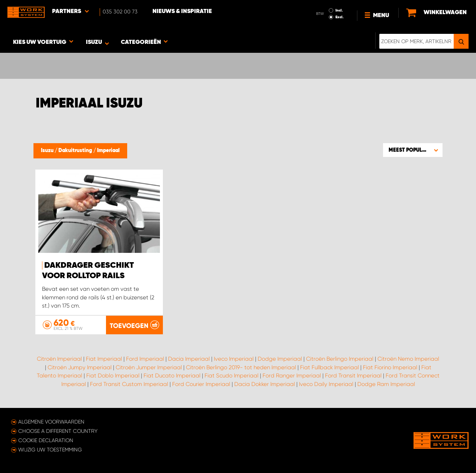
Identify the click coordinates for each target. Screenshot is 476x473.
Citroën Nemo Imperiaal (408, 359)
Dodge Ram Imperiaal (386, 384)
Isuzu (48, 151)
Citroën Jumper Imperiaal (149, 367)
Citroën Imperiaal (59, 359)
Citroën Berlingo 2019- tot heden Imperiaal (241, 367)
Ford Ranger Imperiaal (292, 376)
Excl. (340, 17)
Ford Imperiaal (145, 359)
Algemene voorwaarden (51, 422)
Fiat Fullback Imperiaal (329, 367)
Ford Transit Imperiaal (353, 376)
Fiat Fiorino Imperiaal (390, 367)
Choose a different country (58, 431)
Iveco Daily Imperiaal (326, 384)
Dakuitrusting (76, 151)
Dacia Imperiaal (189, 359)
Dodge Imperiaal (280, 359)
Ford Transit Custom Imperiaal (129, 384)
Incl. (339, 10)
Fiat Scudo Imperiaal (231, 376)
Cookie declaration (46, 440)
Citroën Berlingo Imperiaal (340, 359)
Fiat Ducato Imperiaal (172, 376)
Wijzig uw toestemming (50, 450)
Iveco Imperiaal (234, 359)
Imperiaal (108, 151)
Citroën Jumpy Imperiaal (80, 367)
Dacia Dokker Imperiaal (265, 384)
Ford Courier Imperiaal (201, 384)
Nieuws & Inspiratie (182, 12)
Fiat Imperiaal (104, 359)
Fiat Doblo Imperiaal (113, 376)
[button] (413, 150)
